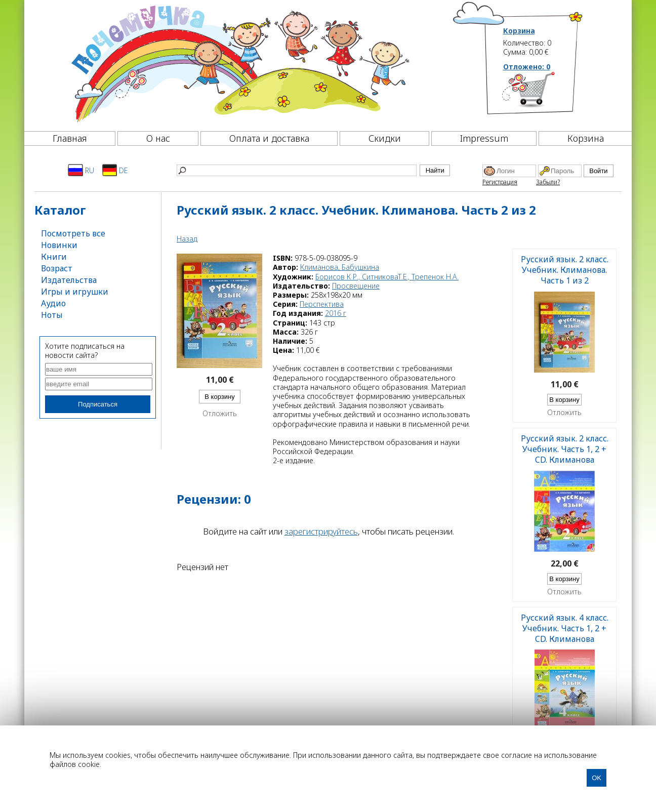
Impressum (484, 138)
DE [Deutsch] (115, 170)
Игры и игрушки (75, 292)
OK (597, 778)
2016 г (336, 313)
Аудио (53, 303)
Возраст (57, 268)
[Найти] (297, 170)
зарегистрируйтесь (321, 531)
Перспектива (322, 304)
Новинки (59, 245)
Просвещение (356, 286)
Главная (70, 138)
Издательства (69, 280)
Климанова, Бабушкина (340, 267)
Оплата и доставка (269, 138)
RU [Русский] (81, 170)
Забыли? (548, 182)
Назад (187, 239)
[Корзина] (543, 94)
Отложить (220, 414)
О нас (158, 138)
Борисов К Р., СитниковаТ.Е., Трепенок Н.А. (387, 277)
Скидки (385, 138)
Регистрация (500, 182)
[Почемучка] (239, 63)
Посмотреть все (73, 233)
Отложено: (527, 67)
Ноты (52, 315)
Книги (54, 257)
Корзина (519, 31)
